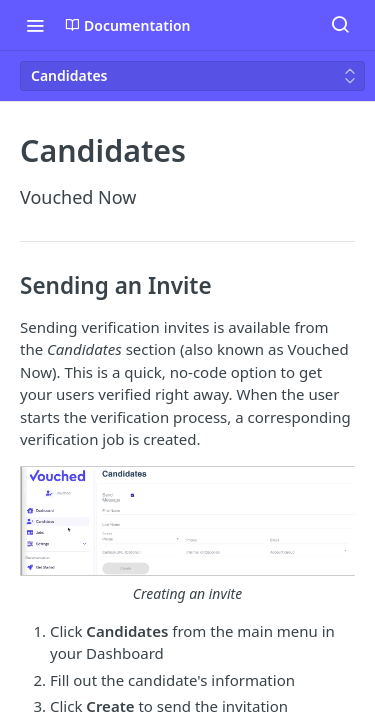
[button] (187, 535)
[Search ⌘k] (340, 25)
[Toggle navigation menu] (35, 25)
